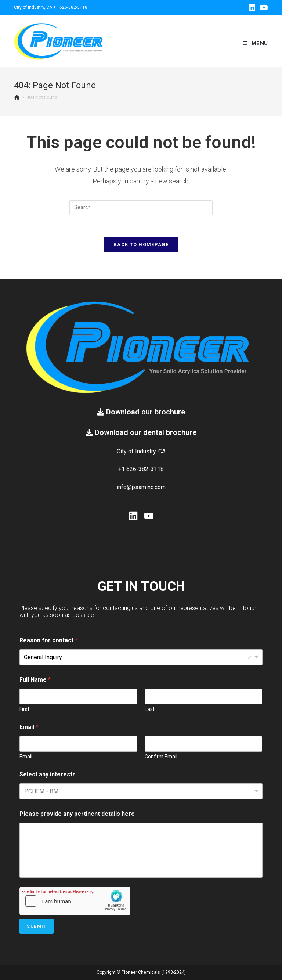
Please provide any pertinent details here (77, 814)
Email (26, 757)
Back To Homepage (141, 245)
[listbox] (141, 657)
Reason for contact (48, 640)
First (24, 709)
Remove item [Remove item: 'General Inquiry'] (250, 657)
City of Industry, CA (33, 7)
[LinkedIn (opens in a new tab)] (252, 8)
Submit (36, 926)
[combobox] (141, 791)
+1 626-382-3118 (70, 7)
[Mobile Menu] (255, 43)
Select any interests (48, 774)
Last (150, 709)
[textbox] (58, 791)
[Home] (17, 97)
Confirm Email (161, 757)
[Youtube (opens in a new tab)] (263, 8)
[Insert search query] (141, 208)
